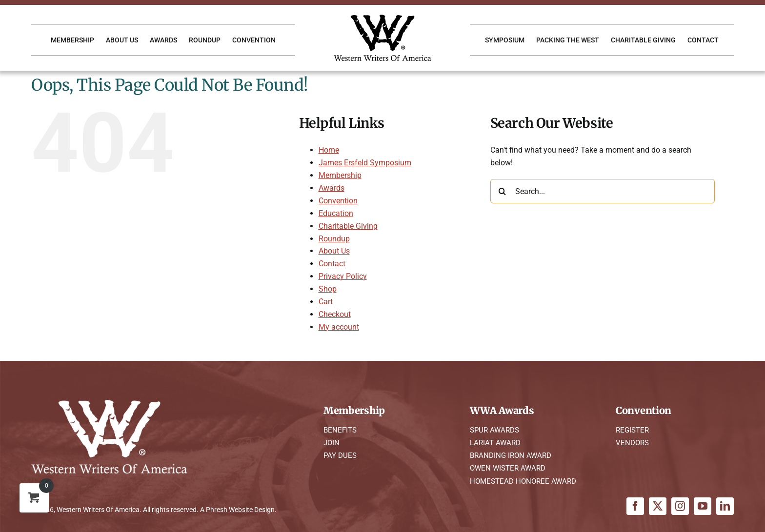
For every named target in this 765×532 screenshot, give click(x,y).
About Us (334, 251)
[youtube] (703, 506)
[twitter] (658, 506)
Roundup (334, 239)
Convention (338, 201)
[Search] (503, 191)
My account (339, 327)
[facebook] (635, 506)
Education (336, 213)
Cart (326, 302)
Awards (332, 188)
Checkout (335, 314)
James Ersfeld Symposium (365, 163)
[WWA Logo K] (382, 18)
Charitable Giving (348, 226)
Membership (340, 175)
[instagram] (680, 506)
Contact (332, 264)
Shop (328, 289)
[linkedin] (725, 506)
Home (329, 150)
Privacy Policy (343, 276)
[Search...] (603, 191)
